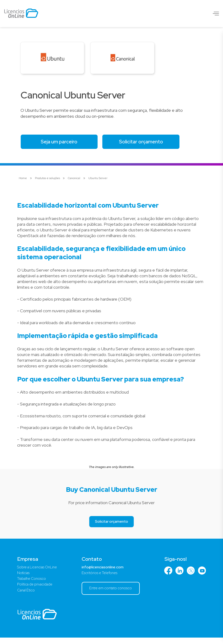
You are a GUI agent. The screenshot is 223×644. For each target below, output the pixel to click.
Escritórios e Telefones (98, 578)
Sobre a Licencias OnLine (39, 571)
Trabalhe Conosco (32, 583)
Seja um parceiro (62, 144)
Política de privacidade (36, 590)
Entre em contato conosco (111, 593)
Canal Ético (27, 596)
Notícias (24, 578)
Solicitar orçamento (149, 144)
